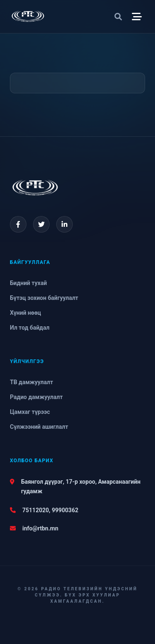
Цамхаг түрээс (30, 412)
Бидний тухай (28, 283)
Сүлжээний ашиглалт (39, 427)
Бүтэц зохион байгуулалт (44, 298)
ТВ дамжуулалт (31, 382)
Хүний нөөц (25, 313)
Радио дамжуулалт (36, 397)
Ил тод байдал (30, 328)
